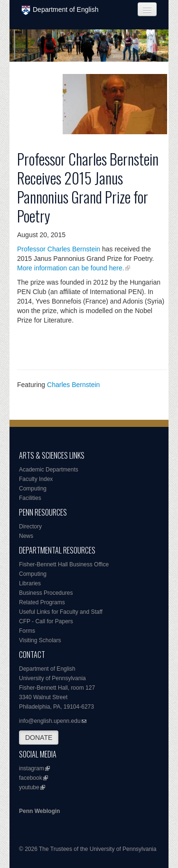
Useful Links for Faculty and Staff (61, 612)
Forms (27, 631)
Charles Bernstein (73, 385)
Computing (33, 489)
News (26, 536)
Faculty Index (36, 479)
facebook (31, 778)
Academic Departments (49, 470)
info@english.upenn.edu (50, 721)
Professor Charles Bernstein (59, 249)
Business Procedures (46, 593)
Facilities (30, 498)
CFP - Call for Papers (46, 621)
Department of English (60, 10)
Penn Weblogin (39, 811)
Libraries (30, 583)
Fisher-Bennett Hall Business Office (64, 564)
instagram (32, 768)
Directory (30, 526)
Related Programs (42, 602)
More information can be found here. (71, 268)
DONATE (39, 738)
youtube (29, 787)
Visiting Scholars (40, 640)
